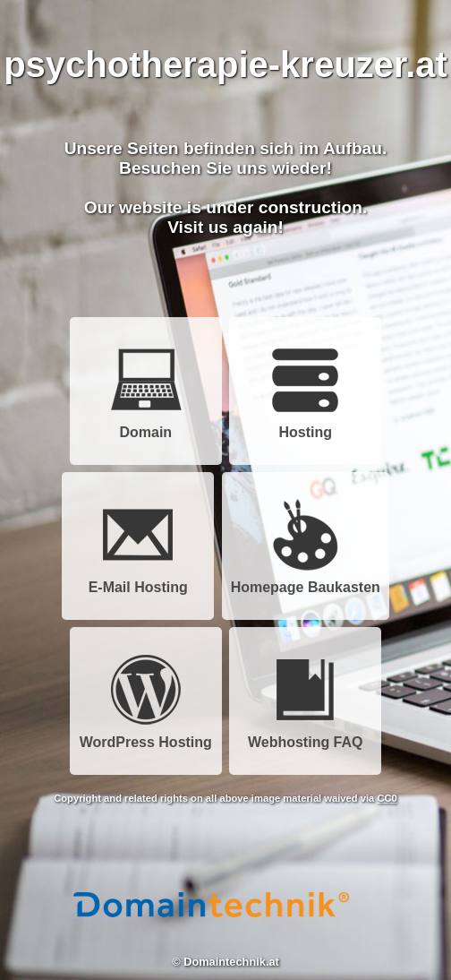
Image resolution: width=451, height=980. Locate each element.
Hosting (305, 426)
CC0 (387, 798)
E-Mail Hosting (138, 581)
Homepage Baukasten (306, 581)
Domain (146, 426)
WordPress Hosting (146, 736)
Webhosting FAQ (306, 736)
